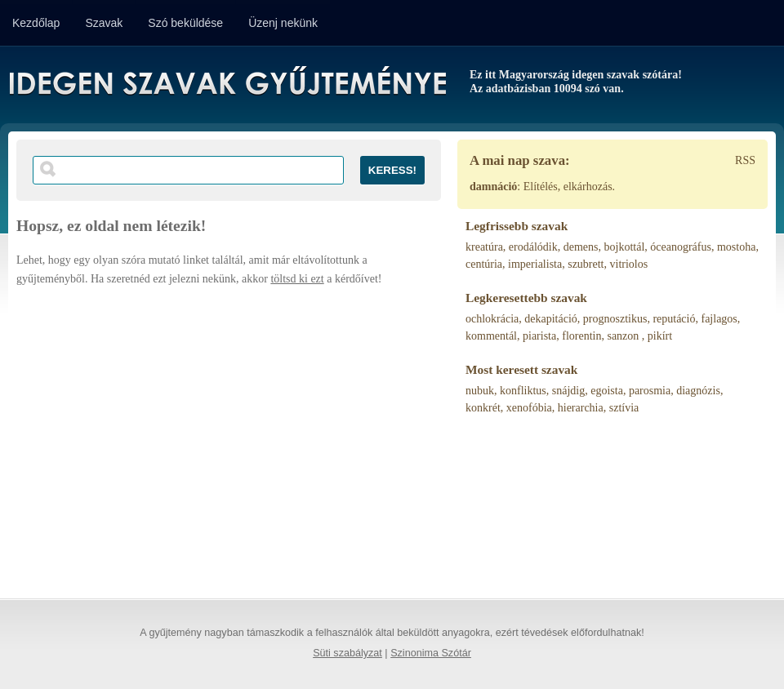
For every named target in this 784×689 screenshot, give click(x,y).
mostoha (736, 247)
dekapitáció (551, 319)
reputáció (674, 319)
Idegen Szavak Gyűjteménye (227, 83)
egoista (607, 391)
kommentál (491, 336)
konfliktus (523, 391)
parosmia (650, 391)
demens (581, 247)
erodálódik (533, 247)
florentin (581, 336)
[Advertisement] (229, 435)
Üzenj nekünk (283, 23)
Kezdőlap (36, 23)
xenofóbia (529, 408)
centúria (484, 264)
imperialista (535, 264)
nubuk (480, 391)
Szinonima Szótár (431, 653)
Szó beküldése (185, 23)
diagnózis (698, 391)
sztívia (624, 408)
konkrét (483, 408)
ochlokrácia (492, 319)
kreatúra (484, 247)
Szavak (104, 23)
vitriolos (629, 264)
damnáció (493, 187)
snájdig (568, 391)
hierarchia (581, 408)
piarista (539, 336)
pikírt (660, 336)
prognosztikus (615, 319)
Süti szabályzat (347, 653)
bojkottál (625, 247)
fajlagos (719, 319)
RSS (745, 160)
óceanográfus (681, 247)
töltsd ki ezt (297, 279)
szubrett (586, 264)
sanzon (624, 336)
